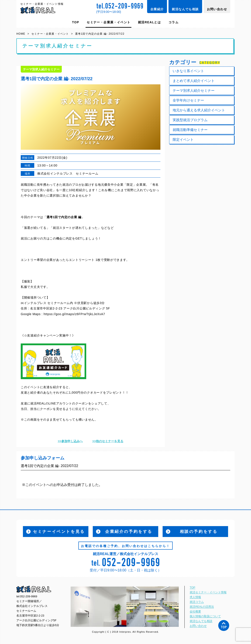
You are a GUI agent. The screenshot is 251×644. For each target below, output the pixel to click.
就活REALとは (149, 22)
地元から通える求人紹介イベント (199, 110)
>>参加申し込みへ (70, 441)
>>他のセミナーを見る (108, 441)
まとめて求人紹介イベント (194, 81)
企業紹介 (157, 9)
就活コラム (197, 602)
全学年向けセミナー (188, 100)
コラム (174, 22)
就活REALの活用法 (202, 607)
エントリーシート (82, 260)
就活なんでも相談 (185, 9)
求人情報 (195, 597)
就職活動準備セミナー (190, 130)
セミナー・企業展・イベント (108, 22)
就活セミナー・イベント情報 (208, 592)
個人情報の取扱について (205, 616)
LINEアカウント (60, 403)
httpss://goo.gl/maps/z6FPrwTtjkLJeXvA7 (74, 314)
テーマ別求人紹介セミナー (194, 91)
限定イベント (183, 140)
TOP (76, 22)
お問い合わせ (217, 9)
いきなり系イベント (188, 71)
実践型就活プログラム (190, 120)
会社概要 (195, 612)
